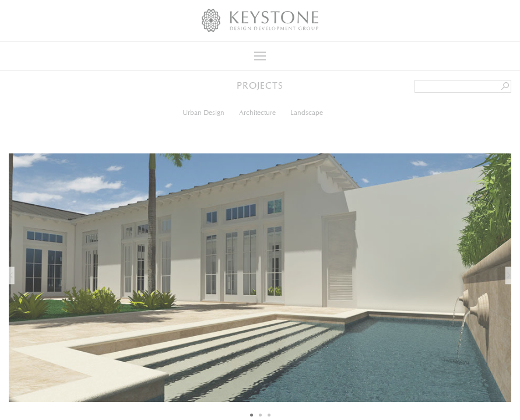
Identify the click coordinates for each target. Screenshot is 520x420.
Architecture (257, 112)
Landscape (307, 112)
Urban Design (203, 112)
